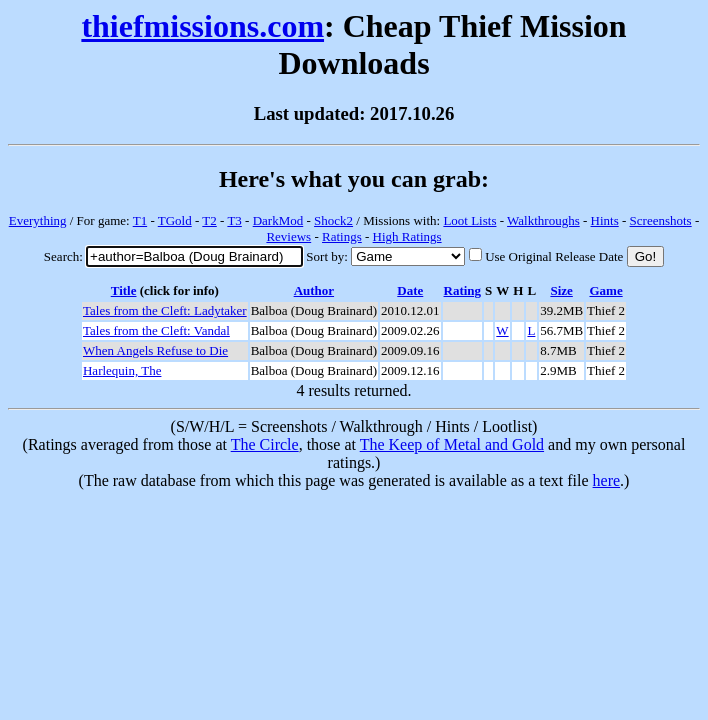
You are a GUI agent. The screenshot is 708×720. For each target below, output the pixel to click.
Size (561, 290)
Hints (605, 220)
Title (124, 290)
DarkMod (278, 220)
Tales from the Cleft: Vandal (156, 330)
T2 (209, 220)
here (607, 480)
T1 (140, 220)
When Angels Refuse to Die (155, 350)
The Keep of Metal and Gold (452, 444)
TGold (175, 220)
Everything (38, 220)
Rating (463, 290)
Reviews (288, 236)
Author (314, 290)
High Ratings (407, 236)
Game (605, 290)
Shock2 (333, 220)
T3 (234, 220)
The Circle (265, 444)
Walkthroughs (543, 220)
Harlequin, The (122, 370)
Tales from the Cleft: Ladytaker (165, 310)
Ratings (342, 236)
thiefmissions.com (202, 26)
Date (410, 290)
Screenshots (661, 220)
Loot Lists (469, 220)
